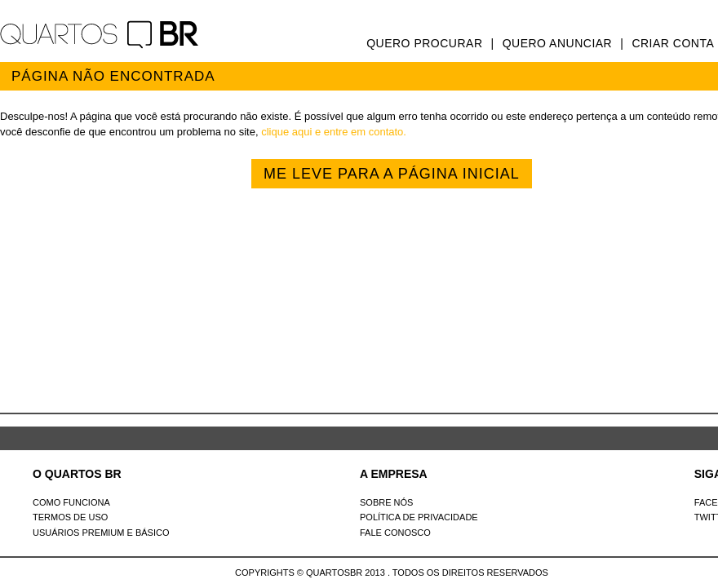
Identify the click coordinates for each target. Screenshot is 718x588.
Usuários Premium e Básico (101, 533)
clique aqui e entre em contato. (334, 132)
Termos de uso (70, 517)
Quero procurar (424, 43)
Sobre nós (386, 502)
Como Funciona (71, 502)
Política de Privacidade (419, 517)
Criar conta (673, 43)
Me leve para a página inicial (392, 174)
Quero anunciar (558, 43)
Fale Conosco (395, 533)
